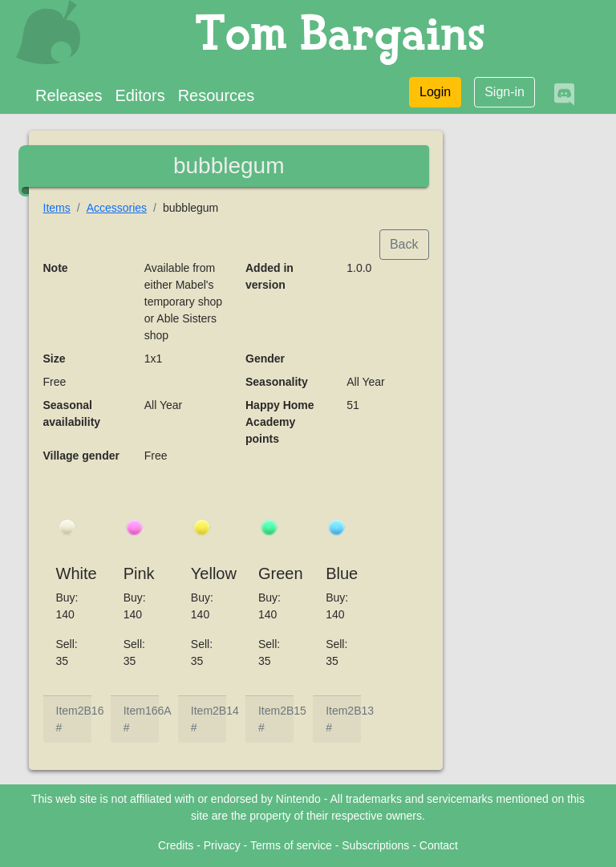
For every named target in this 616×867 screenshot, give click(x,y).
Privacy (222, 845)
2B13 (361, 711)
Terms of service (291, 845)
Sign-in (505, 92)
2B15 (293, 711)
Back (404, 244)
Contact (439, 845)
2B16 (91, 711)
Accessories (117, 208)
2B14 (226, 711)
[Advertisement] (525, 374)
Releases (69, 95)
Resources (217, 95)
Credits (176, 845)
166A (158, 711)
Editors (140, 95)
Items (57, 208)
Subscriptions (375, 845)
